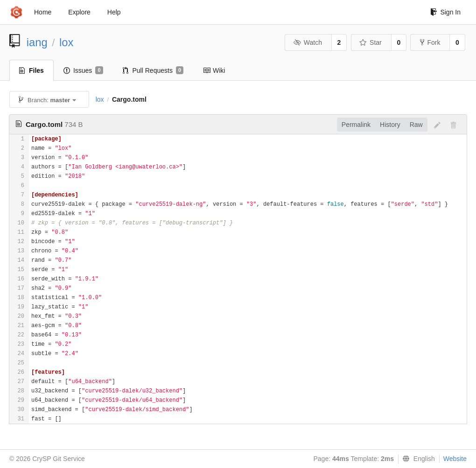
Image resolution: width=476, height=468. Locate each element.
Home (43, 12)
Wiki (214, 70)
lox (66, 42)
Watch (308, 42)
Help (114, 12)
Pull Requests (153, 70)
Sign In (445, 12)
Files (31, 70)
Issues (83, 70)
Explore (79, 12)
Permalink (356, 125)
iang (37, 42)
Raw (416, 125)
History (390, 125)
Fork (430, 42)
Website (455, 459)
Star (371, 42)
